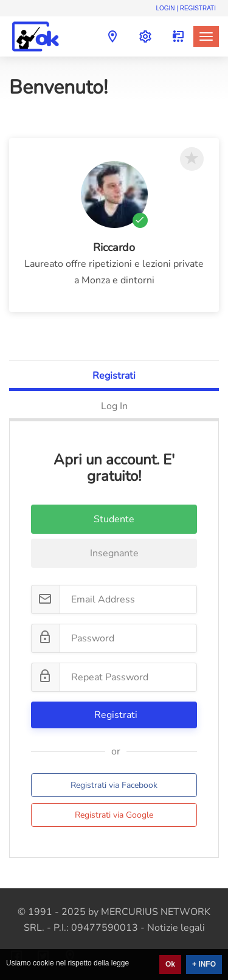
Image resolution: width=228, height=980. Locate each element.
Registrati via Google (114, 815)
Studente (114, 519)
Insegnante (114, 553)
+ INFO (204, 964)
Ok (170, 964)
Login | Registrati (186, 8)
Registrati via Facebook (114, 785)
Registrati (114, 376)
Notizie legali (176, 928)
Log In (114, 406)
